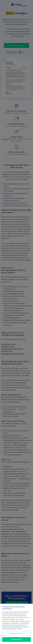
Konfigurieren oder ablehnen (16, 633)
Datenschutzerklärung (15, 627)
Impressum (26, 627)
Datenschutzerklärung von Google (12, 629)
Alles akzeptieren (17, 639)
